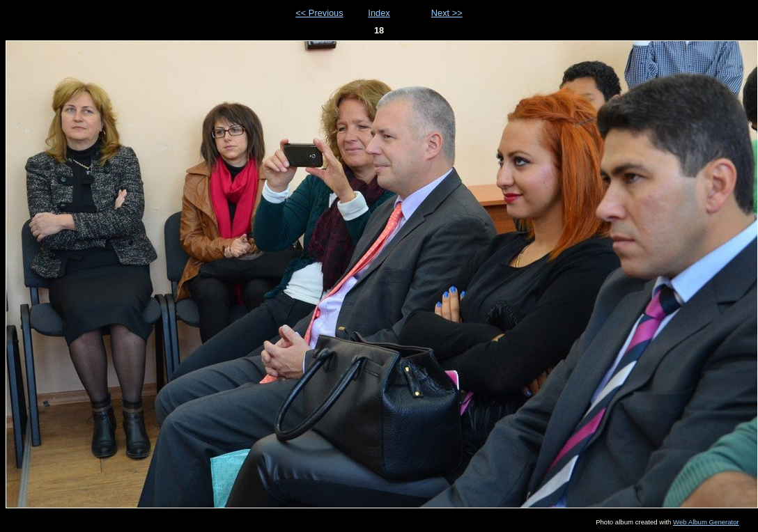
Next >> (447, 13)
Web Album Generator (706, 522)
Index (379, 13)
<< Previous (319, 13)
